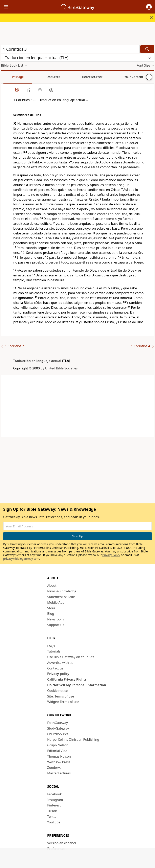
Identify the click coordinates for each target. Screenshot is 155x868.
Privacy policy (58, 674)
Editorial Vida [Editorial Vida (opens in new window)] (57, 751)
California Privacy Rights (67, 679)
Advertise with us (60, 663)
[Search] (147, 49)
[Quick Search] (70, 49)
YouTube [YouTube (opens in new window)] (54, 822)
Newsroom (56, 619)
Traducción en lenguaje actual (37, 361)
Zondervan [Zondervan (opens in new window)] (55, 768)
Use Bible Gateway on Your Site (71, 657)
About (52, 586)
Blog (51, 614)
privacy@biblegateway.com (21, 559)
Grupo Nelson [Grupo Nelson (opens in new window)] (58, 745)
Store (51, 608)
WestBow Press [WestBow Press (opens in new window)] (59, 762)
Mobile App (56, 602)
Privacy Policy (111, 555)
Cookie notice (58, 691)
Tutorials (54, 651)
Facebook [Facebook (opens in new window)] (54, 794)
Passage (10, 77)
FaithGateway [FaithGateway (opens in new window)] (58, 723)
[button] (149, 7)
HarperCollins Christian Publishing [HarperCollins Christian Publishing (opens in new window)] (73, 739)
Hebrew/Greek (54, 77)
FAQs (51, 646)
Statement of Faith (61, 597)
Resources (30, 77)
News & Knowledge (62, 591)
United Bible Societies (61, 368)
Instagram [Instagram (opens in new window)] (55, 800)
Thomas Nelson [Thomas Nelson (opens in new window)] (59, 756)
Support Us (56, 625)
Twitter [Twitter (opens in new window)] (52, 817)
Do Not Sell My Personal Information (77, 685)
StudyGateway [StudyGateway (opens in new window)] (58, 728)
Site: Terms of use (61, 696)
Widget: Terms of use (63, 702)
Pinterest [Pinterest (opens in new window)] (54, 805)
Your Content (80, 77)
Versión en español (62, 843)
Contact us (55, 668)
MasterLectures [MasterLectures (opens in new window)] (59, 773)
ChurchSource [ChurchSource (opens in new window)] (58, 734)
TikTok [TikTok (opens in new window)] (52, 811)
